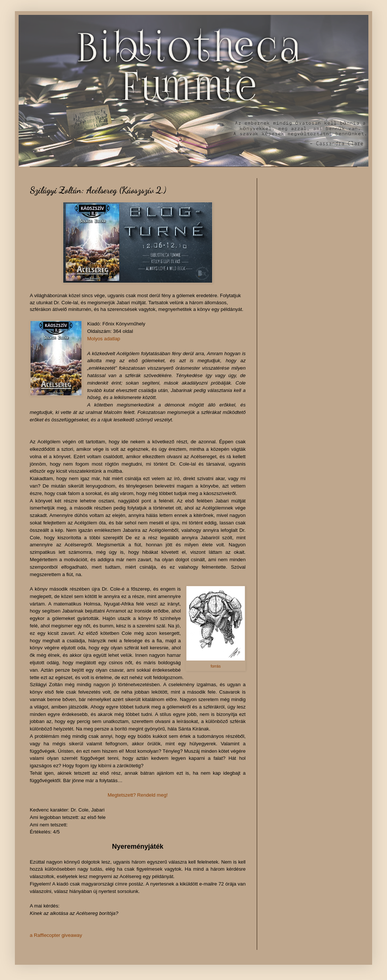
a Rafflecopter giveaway (56, 935)
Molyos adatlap (104, 339)
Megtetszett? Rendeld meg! (137, 795)
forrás (216, 666)
